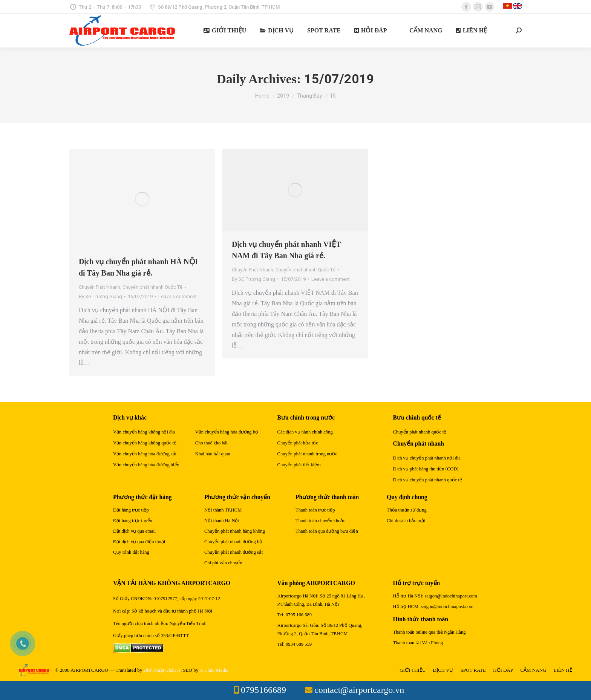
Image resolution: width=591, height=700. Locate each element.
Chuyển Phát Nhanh (100, 287)
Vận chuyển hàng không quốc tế (145, 443)
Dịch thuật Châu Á (162, 670)
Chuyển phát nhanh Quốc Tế (152, 287)
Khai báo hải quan (213, 454)
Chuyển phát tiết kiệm (299, 465)
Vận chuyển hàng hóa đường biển (146, 465)
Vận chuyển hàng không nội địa (144, 432)
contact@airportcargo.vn (359, 690)
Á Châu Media (214, 670)
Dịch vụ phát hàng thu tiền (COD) (426, 469)
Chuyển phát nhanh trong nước (307, 454)
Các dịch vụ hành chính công (305, 432)
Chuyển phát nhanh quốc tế (420, 432)
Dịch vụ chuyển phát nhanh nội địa (427, 458)
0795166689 (263, 690)
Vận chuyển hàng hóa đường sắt (145, 454)
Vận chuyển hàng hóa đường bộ (227, 432)
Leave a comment (178, 296)
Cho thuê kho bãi (211, 443)
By (100, 296)
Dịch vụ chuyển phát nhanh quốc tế (428, 480)
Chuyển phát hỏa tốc (298, 443)
